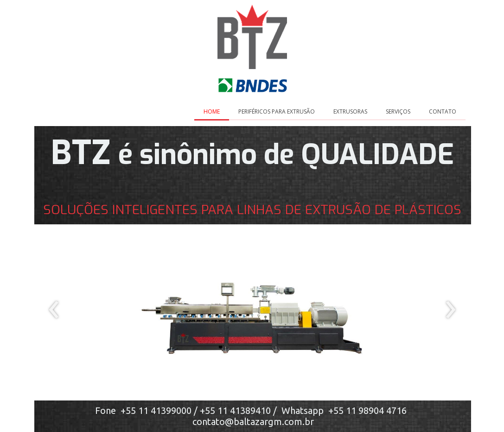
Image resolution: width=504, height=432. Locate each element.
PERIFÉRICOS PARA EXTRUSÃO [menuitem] (277, 111)
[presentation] (54, 310)
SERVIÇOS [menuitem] (398, 111)
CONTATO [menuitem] (443, 111)
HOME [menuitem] (212, 111)
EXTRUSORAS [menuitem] (350, 111)
